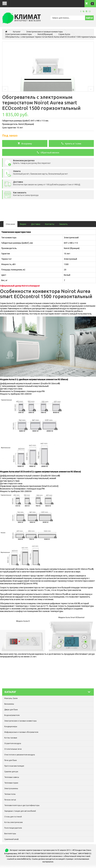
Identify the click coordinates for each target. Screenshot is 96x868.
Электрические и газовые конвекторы (45, 32)
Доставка (36, 224)
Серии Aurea (64, 34)
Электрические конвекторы (18, 34)
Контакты (50, 224)
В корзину (25, 143)
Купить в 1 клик (71, 143)
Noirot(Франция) (45, 34)
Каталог (17, 32)
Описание (10, 224)
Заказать (63, 224)
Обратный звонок (48, 152)
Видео (23, 224)
